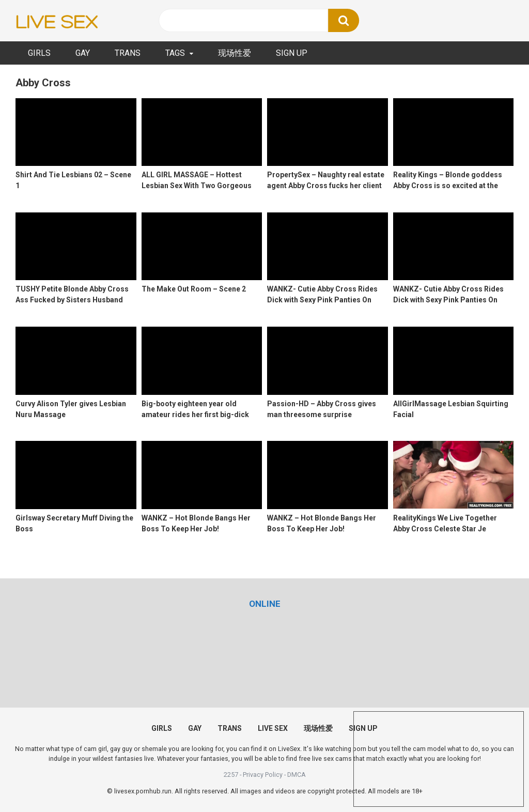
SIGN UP (292, 53)
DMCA (297, 775)
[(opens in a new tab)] (265, 604)
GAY (83, 53)
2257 (231, 775)
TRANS (128, 53)
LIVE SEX (273, 728)
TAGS (175, 53)
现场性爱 (235, 53)
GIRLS (39, 53)
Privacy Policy (263, 775)
